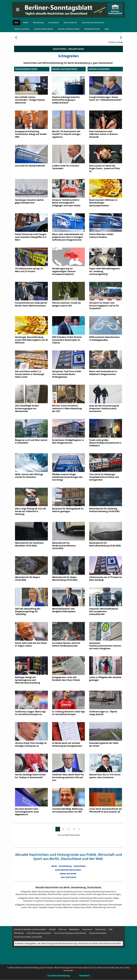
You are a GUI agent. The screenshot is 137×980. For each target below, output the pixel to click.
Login (107, 29)
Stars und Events (70, 22)
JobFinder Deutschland (99, 86)
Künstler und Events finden (69, 29)
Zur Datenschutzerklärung (59, 976)
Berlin (26, 22)
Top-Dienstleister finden (43, 29)
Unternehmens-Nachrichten (93, 22)
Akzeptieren (84, 976)
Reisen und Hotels (22, 29)
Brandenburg (38, 22)
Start (17, 22)
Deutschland (54, 22)
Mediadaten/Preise (92, 29)
